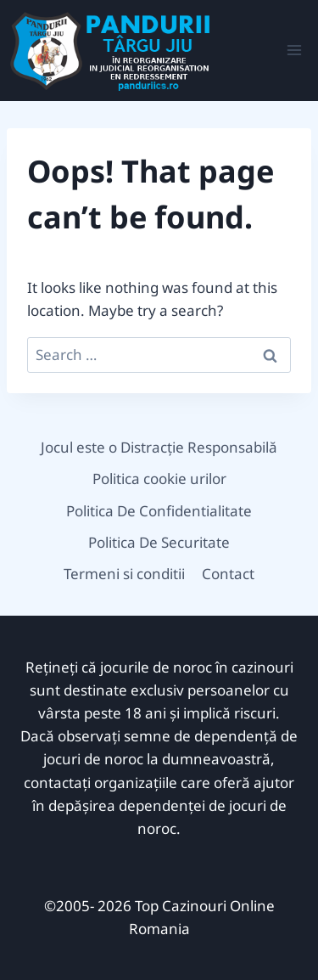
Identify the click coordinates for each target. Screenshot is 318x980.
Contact (228, 574)
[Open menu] (294, 51)
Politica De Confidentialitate (159, 511)
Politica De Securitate (159, 542)
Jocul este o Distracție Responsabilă (159, 447)
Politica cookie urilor (159, 479)
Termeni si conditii (124, 574)
